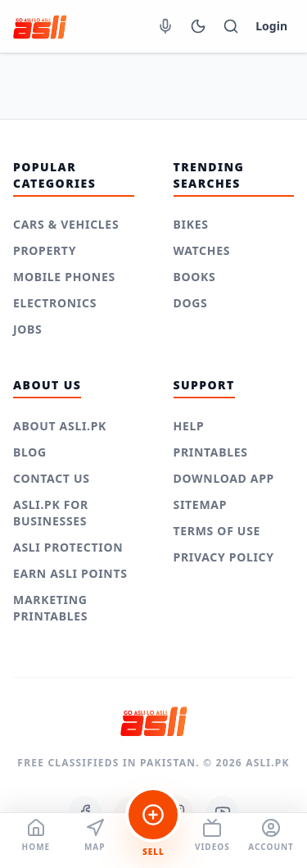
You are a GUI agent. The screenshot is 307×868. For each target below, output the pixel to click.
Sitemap (201, 504)
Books (195, 277)
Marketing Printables (50, 608)
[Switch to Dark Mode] (198, 26)
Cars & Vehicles (66, 224)
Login (271, 26)
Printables (211, 452)
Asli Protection (68, 547)
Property (45, 250)
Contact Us (52, 478)
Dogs (191, 303)
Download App (224, 478)
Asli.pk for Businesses (51, 513)
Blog (30, 452)
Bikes (191, 224)
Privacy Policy (224, 557)
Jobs (28, 329)
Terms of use (217, 531)
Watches (202, 250)
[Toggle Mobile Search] (231, 26)
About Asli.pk (60, 426)
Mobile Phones (64, 277)
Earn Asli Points (70, 573)
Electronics (55, 303)
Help (189, 426)
